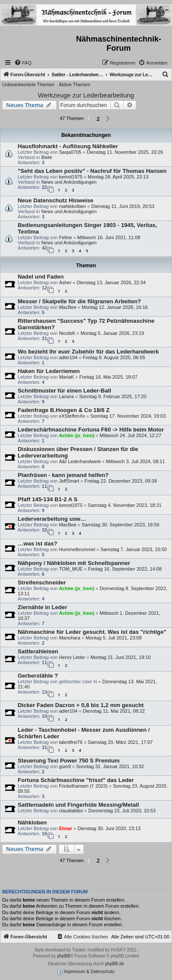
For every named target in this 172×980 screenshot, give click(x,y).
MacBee (67, 307)
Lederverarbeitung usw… (52, 519)
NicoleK (67, 333)
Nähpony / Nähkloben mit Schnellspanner (74, 563)
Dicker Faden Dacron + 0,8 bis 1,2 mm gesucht (81, 705)
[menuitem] (23, 63)
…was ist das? (38, 544)
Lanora (66, 396)
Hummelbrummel (77, 549)
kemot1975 (70, 177)
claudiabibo (71, 811)
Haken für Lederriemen (49, 371)
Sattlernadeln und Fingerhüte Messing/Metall (78, 805)
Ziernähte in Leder (42, 607)
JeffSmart (69, 481)
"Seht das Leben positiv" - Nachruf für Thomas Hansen (92, 171)
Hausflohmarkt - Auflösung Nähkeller (68, 146)
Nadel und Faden (41, 277)
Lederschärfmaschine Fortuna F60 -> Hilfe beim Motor (91, 430)
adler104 (68, 357)
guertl (65, 766)
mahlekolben (72, 206)
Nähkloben (32, 823)
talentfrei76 (70, 742)
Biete (46, 157)
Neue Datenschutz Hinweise (56, 200)
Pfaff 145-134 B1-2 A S (48, 499)
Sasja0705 (70, 152)
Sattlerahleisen (38, 651)
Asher (65, 282)
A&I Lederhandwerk (80, 461)
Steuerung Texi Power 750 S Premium (69, 761)
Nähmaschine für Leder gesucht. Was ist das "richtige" (92, 632)
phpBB (64, 956)
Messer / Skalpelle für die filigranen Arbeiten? (79, 301)
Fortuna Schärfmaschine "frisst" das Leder (76, 780)
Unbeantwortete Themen (28, 84)
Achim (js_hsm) (76, 435)
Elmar (65, 828)
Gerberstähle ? (38, 676)
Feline (65, 237)
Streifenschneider (42, 582)
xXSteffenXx (72, 416)
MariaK (66, 377)
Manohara (70, 638)
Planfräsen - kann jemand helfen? (63, 475)
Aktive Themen (75, 84)
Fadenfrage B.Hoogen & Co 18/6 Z (64, 410)
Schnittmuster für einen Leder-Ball (64, 391)
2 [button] (98, 119)
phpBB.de (115, 964)
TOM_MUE (71, 569)
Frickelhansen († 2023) (83, 786)
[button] (108, 119)
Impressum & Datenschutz (86, 972)
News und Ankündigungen (69, 182)
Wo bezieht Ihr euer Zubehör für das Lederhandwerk (88, 352)
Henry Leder (72, 657)
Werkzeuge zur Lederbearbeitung (86, 95)
